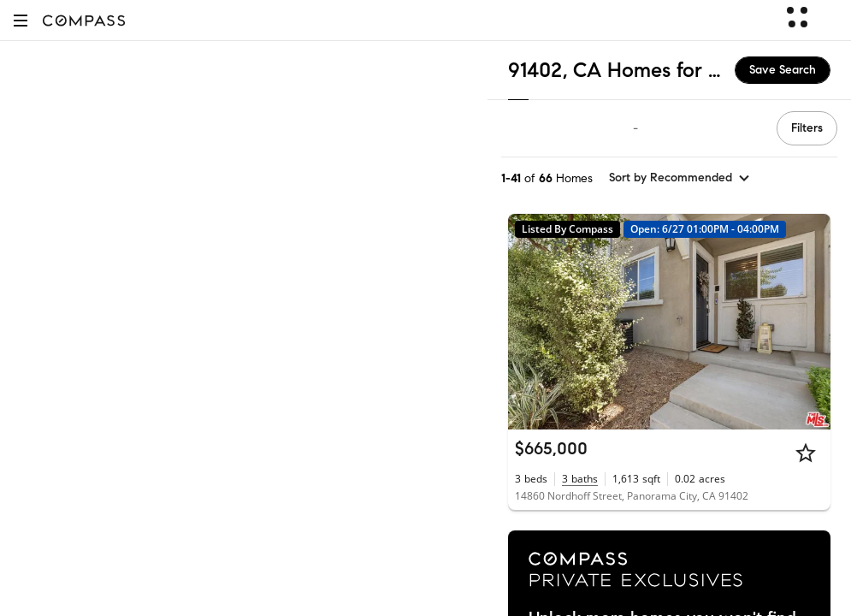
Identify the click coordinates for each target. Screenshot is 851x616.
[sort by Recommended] (680, 178)
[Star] (806, 453)
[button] (21, 20)
